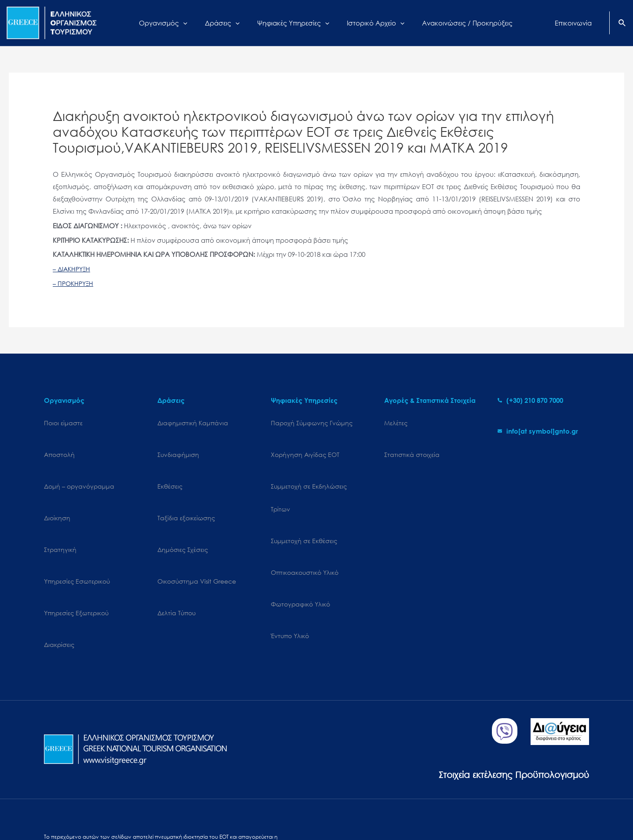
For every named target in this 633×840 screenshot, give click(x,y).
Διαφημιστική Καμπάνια (193, 423)
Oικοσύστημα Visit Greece (197, 537)
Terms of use (212, 808)
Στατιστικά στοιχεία (412, 446)
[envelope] (538, 431)
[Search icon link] (622, 24)
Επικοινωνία (251, 808)
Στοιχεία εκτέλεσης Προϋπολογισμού (495, 703)
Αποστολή (59, 446)
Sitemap (55, 808)
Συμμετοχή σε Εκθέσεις (304, 514)
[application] (194, 23)
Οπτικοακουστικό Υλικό (305, 537)
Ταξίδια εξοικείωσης (186, 491)
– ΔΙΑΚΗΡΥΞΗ (73, 269)
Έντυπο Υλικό (290, 583)
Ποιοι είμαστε (63, 423)
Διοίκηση (57, 491)
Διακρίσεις (59, 583)
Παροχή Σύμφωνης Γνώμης (312, 423)
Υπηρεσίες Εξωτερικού (76, 560)
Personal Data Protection (154, 808)
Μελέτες (396, 423)
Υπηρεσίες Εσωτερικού (77, 537)
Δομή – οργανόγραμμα (79, 469)
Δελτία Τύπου (176, 560)
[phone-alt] (530, 400)
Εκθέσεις (170, 469)
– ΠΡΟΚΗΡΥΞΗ (75, 283)
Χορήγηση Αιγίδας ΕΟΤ (305, 446)
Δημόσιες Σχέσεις (183, 514)
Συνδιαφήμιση (178, 446)
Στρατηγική (60, 514)
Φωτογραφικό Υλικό (300, 560)
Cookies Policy (93, 808)
